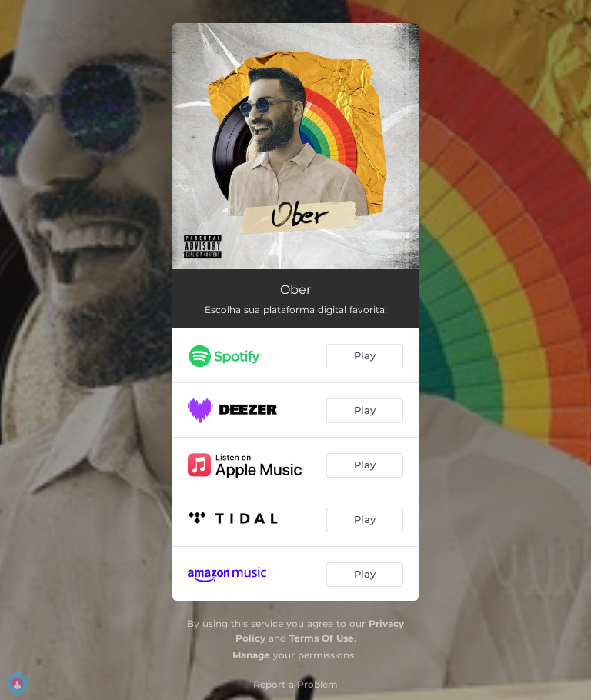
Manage (251, 655)
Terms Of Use (322, 638)
